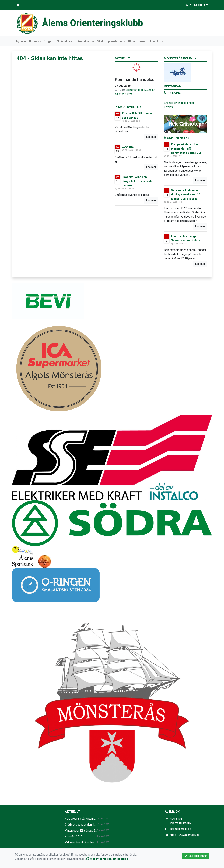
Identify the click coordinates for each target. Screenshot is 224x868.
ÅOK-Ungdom (172, 93)
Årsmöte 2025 (74, 837)
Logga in (200, 5)
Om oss (34, 41)
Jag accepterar (196, 856)
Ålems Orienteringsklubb (92, 23)
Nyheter (21, 41)
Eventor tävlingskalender (179, 103)
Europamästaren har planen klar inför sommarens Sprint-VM (186, 149)
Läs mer (151, 137)
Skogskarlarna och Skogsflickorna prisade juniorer (137, 181)
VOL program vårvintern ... (80, 819)
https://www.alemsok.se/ (185, 835)
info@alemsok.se (180, 829)
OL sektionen (136, 41)
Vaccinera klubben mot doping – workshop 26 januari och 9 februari (186, 195)
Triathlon (155, 41)
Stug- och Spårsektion (58, 41)
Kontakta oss (86, 41)
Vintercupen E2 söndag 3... (81, 831)
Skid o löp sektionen (110, 41)
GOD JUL (128, 147)
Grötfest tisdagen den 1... (80, 825)
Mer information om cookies (107, 859)
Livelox (168, 107)
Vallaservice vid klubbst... (80, 842)
